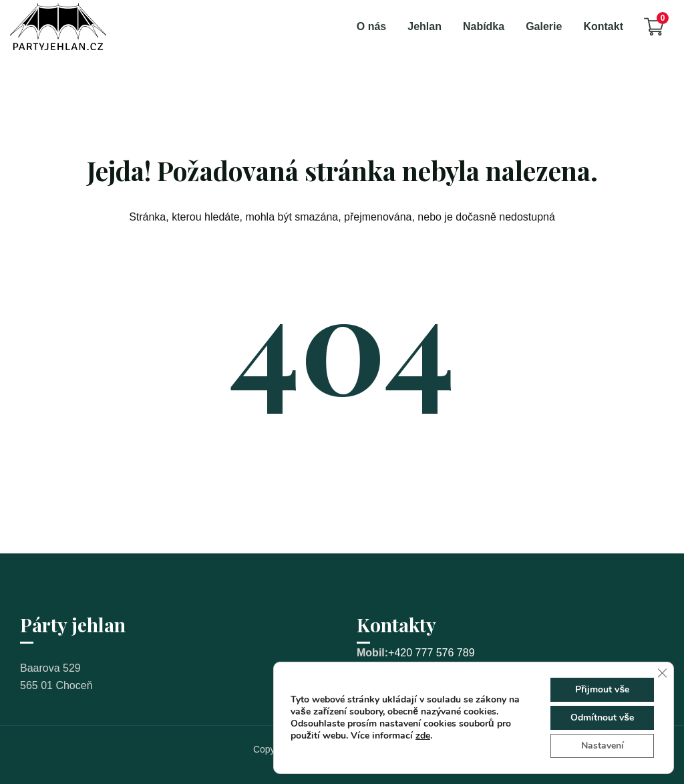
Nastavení (603, 746)
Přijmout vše (602, 689)
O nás (371, 26)
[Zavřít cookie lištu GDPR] (662, 673)
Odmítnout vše (602, 717)
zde (423, 736)
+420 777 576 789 (431, 653)
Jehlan (424, 26)
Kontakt (603, 26)
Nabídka (484, 26)
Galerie (544, 26)
